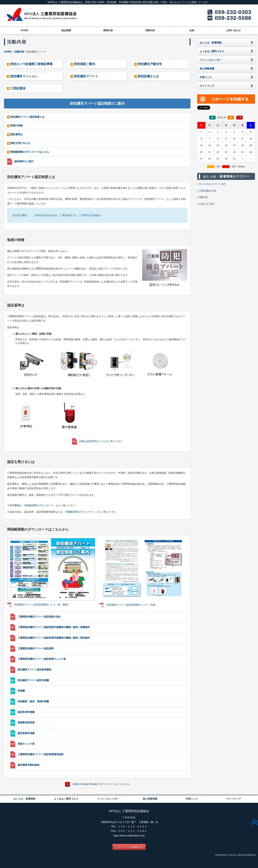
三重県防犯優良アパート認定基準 (36, 648)
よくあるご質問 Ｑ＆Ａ (66, 799)
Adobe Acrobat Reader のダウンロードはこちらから (101, 784)
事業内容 (108, 30)
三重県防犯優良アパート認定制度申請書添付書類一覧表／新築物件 (54, 627)
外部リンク (192, 799)
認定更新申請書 (26, 733)
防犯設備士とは (148, 76)
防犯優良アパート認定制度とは (28, 117)
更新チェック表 (26, 744)
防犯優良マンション (24, 76)
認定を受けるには (20, 143)
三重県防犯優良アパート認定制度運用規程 (41, 754)
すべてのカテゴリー (210, 184)
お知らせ (204, 204)
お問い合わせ (234, 30)
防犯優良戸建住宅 (150, 64)
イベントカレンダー (108, 799)
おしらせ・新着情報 (24, 799)
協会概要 (66, 30)
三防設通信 (18, 88)
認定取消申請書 (26, 712)
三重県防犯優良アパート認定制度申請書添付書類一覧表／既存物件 (54, 638)
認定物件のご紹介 (24, 161)
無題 (201, 197)
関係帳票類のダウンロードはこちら (30, 152)
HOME (24, 30)
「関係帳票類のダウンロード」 (39, 505)
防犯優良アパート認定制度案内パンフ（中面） (132, 605)
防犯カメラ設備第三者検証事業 (32, 64)
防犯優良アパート (86, 76)
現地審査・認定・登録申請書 (33, 701)
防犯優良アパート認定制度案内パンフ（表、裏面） (42, 605)
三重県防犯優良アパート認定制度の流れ (39, 617)
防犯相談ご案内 (85, 64)
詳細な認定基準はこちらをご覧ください (101, 441)
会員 (192, 30)
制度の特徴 (17, 126)
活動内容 (150, 30)
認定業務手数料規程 (29, 765)
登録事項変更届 (26, 723)
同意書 (21, 691)
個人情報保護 (150, 799)
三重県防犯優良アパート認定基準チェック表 (42, 659)
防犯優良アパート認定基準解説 (35, 670)
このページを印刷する (129, 847)
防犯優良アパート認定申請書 (33, 680)
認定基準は (17, 134)
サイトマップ (234, 799)
